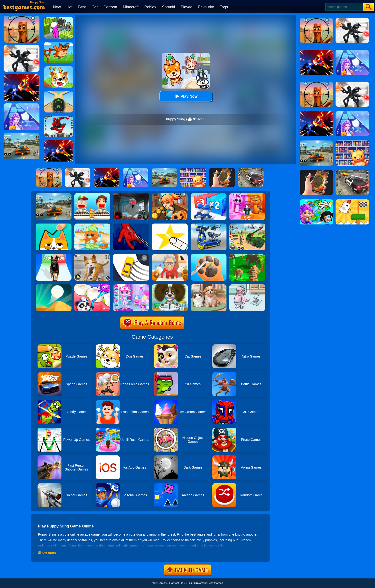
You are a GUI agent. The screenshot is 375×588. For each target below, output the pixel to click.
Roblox (150, 7)
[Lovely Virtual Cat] (92, 225)
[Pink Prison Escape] (247, 195)
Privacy (199, 583)
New (57, 7)
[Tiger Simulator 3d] (247, 256)
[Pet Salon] (209, 286)
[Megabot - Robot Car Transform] (209, 225)
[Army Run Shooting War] (209, 195)
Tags (224, 7)
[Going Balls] (59, 93)
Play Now (186, 96)
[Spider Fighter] (59, 117)
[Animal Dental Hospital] (92, 286)
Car (95, 7)
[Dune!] (54, 286)
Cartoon (110, 7)
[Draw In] (54, 225)
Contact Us (176, 583)
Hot (69, 7)
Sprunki (168, 7)
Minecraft (131, 7)
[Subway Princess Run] (170, 195)
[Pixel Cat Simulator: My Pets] (92, 256)
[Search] (344, 7)
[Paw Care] (209, 256)
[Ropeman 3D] (131, 225)
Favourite (206, 7)
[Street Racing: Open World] (54, 195)
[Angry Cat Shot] (59, 43)
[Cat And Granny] (170, 256)
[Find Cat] (247, 286)
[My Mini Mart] (59, 19)
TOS (189, 583)
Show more (47, 553)
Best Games (215, 583)
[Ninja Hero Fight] (59, 142)
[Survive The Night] (131, 195)
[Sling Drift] (131, 256)
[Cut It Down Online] (170, 225)
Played (187, 7)
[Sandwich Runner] (92, 195)
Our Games (159, 583)
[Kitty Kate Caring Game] (131, 286)
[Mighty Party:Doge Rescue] (59, 68)
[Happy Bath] (170, 286)
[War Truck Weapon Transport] (247, 225)
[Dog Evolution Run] (54, 256)
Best (82, 7)
